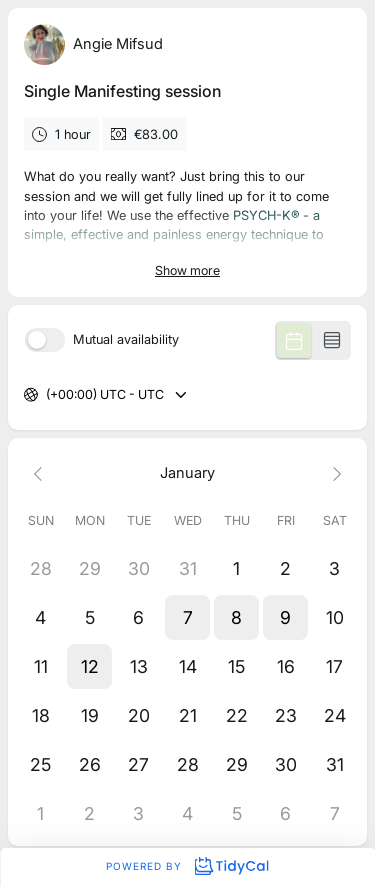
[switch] (45, 340)
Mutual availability (126, 340)
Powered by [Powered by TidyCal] (187, 866)
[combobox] (47, 395)
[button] (187, 617)
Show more (187, 270)
